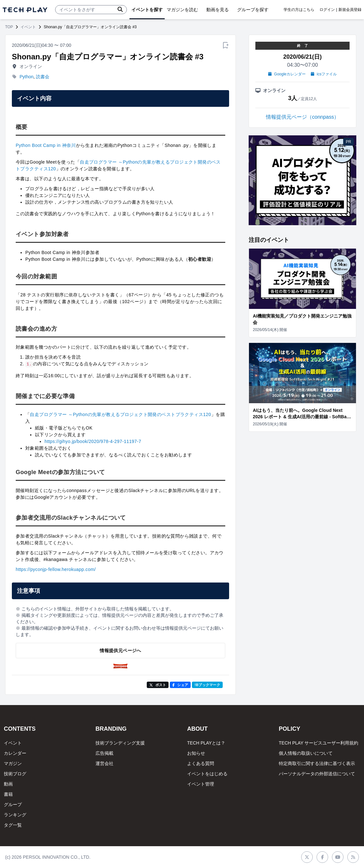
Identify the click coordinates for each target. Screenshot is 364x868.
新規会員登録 (350, 10)
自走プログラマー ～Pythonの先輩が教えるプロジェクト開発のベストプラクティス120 (120, 414)
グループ (13, 804)
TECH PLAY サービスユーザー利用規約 (318, 743)
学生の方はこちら (299, 10)
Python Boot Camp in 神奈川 (46, 145)
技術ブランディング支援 (120, 743)
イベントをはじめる (207, 774)
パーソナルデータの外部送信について (317, 774)
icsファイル (324, 74)
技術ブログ (15, 774)
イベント (28, 27)
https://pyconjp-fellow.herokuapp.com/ (56, 569)
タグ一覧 (13, 825)
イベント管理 (201, 784)
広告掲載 (104, 753)
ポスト (158, 685)
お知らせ (196, 753)
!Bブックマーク (207, 685)
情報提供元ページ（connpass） (303, 117)
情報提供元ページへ (120, 651)
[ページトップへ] (25, 10)
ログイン (327, 10)
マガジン (13, 763)
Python (27, 77)
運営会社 (104, 763)
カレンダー (15, 753)
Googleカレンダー (287, 74)
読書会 (43, 77)
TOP (9, 27)
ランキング (15, 815)
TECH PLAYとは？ (206, 743)
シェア (180, 685)
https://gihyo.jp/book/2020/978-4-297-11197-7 (93, 441)
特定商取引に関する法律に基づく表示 (317, 763)
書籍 (8, 794)
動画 (8, 784)
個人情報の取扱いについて (306, 753)
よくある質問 (201, 763)
